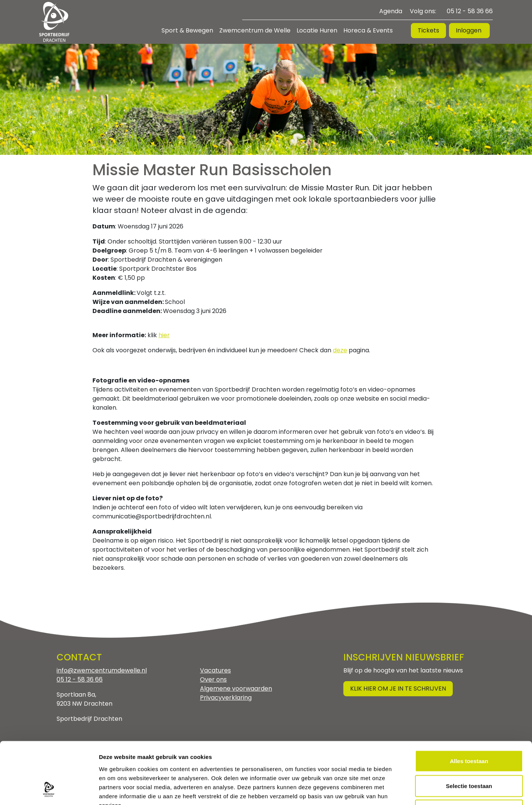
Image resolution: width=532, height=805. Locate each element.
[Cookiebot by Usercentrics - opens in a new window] (49, 790)
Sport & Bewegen (187, 30)
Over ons (213, 679)
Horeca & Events (368, 30)
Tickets (428, 30)
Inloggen (469, 30)
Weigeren (469, 755)
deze (340, 350)
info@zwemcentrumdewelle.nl (102, 670)
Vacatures (215, 670)
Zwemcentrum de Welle (255, 30)
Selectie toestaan (469, 731)
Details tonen (408, 790)
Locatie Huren (317, 30)
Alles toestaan (469, 706)
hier (164, 335)
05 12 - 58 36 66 (470, 11)
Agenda (391, 11)
